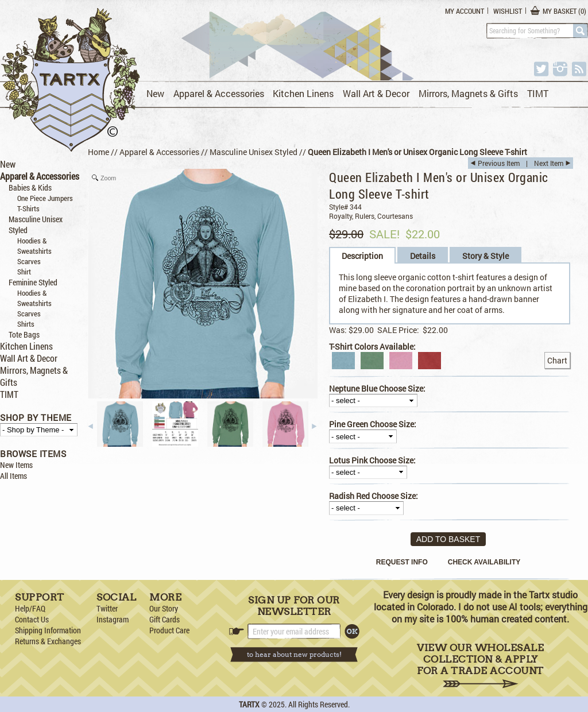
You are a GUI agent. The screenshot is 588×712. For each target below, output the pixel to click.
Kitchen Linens (303, 93)
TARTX (249, 704)
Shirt (24, 272)
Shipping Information (48, 630)
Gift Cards (165, 619)
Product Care (169, 630)
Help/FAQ (30, 608)
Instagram (113, 619)
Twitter (107, 608)
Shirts (26, 324)
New (155, 93)
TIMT (538, 93)
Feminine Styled (33, 282)
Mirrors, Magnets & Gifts (468, 93)
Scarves (29, 261)
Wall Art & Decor (376, 93)
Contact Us (32, 619)
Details (423, 256)
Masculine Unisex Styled (254, 152)
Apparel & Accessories (219, 93)
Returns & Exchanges (48, 641)
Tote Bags (24, 334)
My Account (465, 11)
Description (362, 256)
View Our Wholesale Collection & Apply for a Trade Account (480, 665)
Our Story (164, 608)
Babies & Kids (30, 187)
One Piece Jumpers (45, 198)
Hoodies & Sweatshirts (34, 246)
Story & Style (486, 256)
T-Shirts (28, 208)
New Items (16, 465)
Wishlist (508, 11)
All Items (13, 476)
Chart (557, 360)
